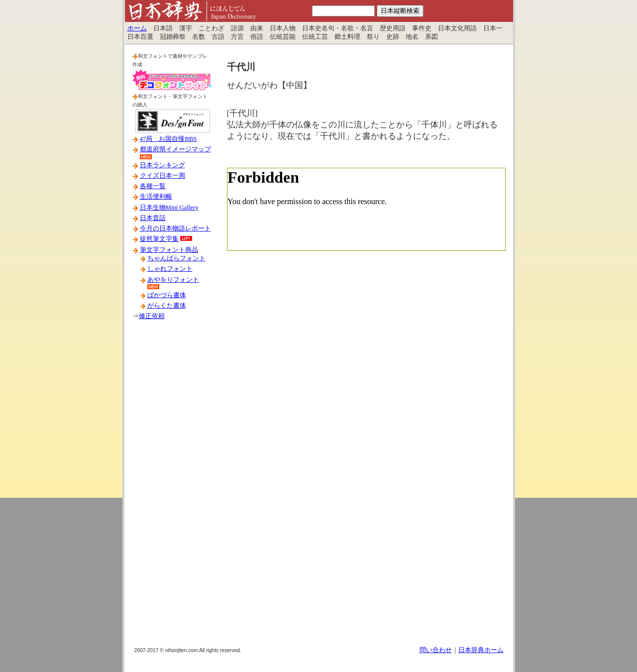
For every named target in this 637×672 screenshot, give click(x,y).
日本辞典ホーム (481, 650)
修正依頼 (152, 316)
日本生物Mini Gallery (169, 208)
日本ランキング (162, 165)
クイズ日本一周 (162, 176)
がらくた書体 (167, 306)
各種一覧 (153, 186)
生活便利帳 (156, 197)
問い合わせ (436, 650)
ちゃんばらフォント (176, 258)
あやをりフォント (173, 280)
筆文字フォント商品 (169, 250)
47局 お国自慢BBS (168, 139)
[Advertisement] (172, 487)
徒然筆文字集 (159, 239)
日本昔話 (153, 218)
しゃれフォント (170, 269)
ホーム (137, 28)
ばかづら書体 (167, 295)
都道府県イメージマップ (175, 149)
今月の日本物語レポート (175, 228)
